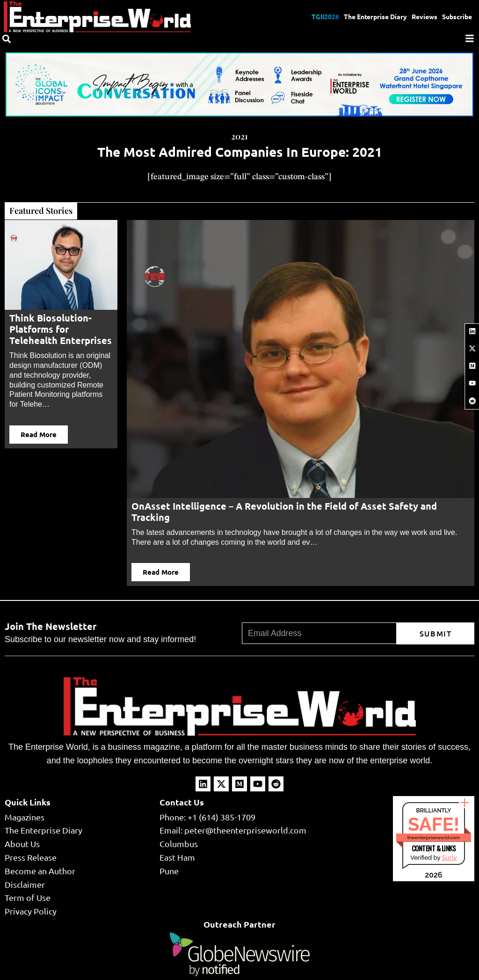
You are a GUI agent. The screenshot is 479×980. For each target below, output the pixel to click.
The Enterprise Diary (375, 16)
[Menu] (470, 38)
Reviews (425, 16)
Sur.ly (449, 858)
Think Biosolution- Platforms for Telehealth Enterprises (61, 329)
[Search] (7, 39)
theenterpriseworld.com (434, 837)
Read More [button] (39, 434)
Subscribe (457, 16)
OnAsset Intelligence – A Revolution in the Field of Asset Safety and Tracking (284, 512)
